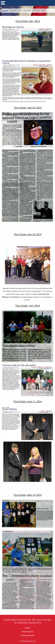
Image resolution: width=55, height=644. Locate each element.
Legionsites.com (30, 641)
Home (27, 628)
